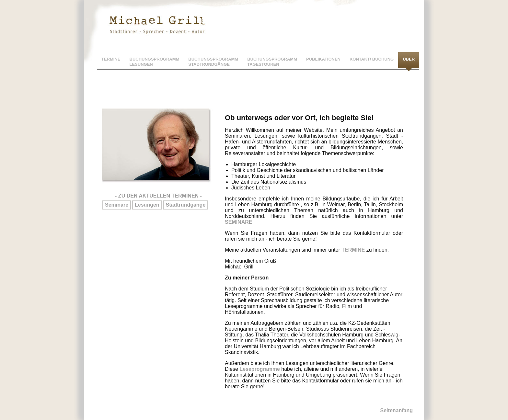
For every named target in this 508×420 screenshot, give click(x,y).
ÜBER (409, 59)
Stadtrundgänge (186, 205)
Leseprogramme (260, 369)
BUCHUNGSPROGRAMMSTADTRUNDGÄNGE (213, 62)
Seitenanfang (397, 410)
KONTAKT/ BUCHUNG (372, 59)
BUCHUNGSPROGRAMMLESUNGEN (155, 62)
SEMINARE (238, 222)
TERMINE (111, 59)
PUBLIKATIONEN (323, 59)
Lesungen (147, 205)
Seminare (117, 205)
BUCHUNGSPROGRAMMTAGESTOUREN (272, 62)
